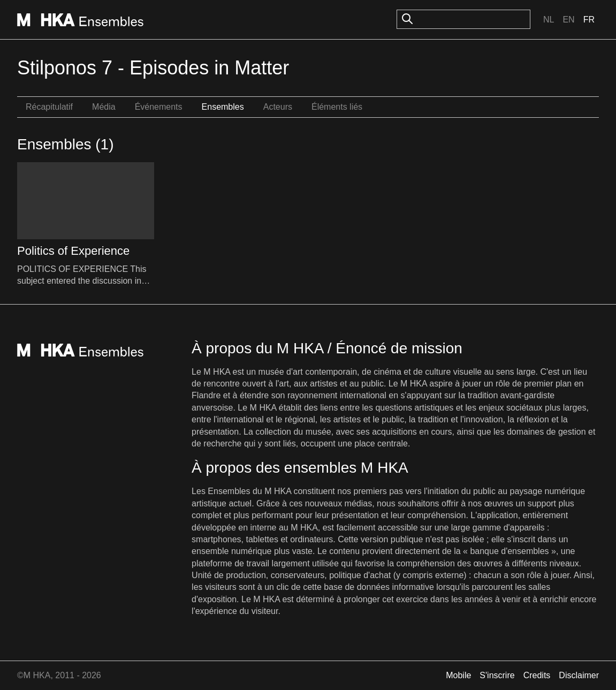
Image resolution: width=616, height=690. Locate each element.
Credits (537, 675)
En (568, 20)
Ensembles (223, 107)
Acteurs (278, 107)
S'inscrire (497, 675)
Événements (159, 107)
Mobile (458, 675)
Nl (549, 20)
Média (104, 107)
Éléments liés (337, 107)
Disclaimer (579, 675)
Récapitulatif (49, 107)
